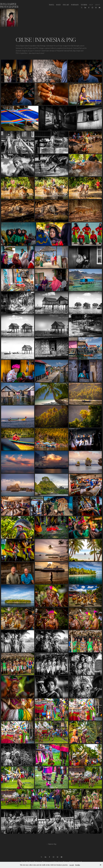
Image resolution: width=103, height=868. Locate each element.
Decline (78, 865)
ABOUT (98, 5)
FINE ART (66, 5)
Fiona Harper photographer (9, 5)
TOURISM (84, 5)
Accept (72, 865)
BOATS (58, 5)
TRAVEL (51, 5)
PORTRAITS (75, 5)
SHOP (91, 5)
